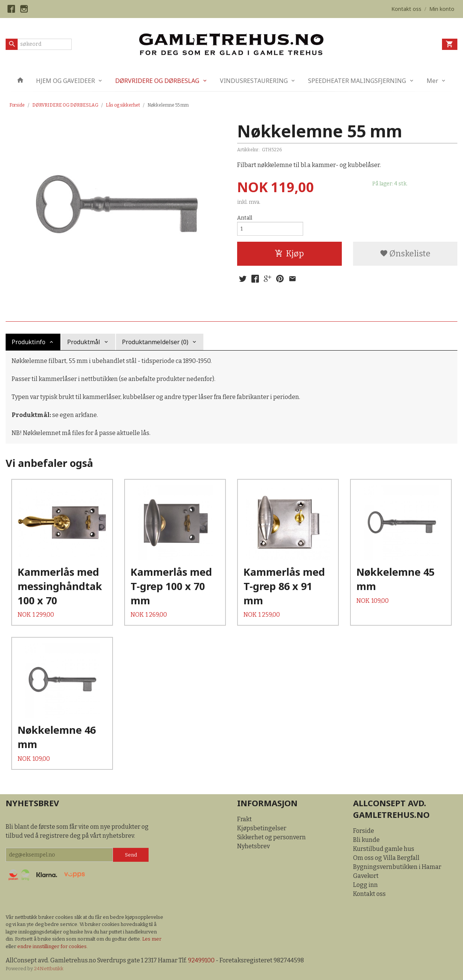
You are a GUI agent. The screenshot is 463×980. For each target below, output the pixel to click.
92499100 (201, 960)
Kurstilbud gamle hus (384, 849)
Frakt (244, 819)
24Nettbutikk (49, 969)
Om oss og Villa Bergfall (386, 858)
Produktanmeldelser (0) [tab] (155, 342)
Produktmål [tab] (84, 342)
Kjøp (289, 254)
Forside (17, 105)
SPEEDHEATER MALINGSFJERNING (357, 81)
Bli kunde (366, 840)
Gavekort (366, 876)
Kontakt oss (369, 894)
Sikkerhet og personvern (271, 837)
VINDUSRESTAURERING (254, 81)
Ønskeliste (405, 254)
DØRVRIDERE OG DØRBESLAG (157, 81)
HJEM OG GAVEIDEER (65, 81)
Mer (432, 81)
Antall (245, 218)
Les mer (152, 939)
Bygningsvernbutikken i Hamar (397, 867)
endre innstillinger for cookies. (53, 946)
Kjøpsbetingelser (262, 828)
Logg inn (365, 885)
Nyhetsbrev (253, 846)
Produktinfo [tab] (29, 342)
